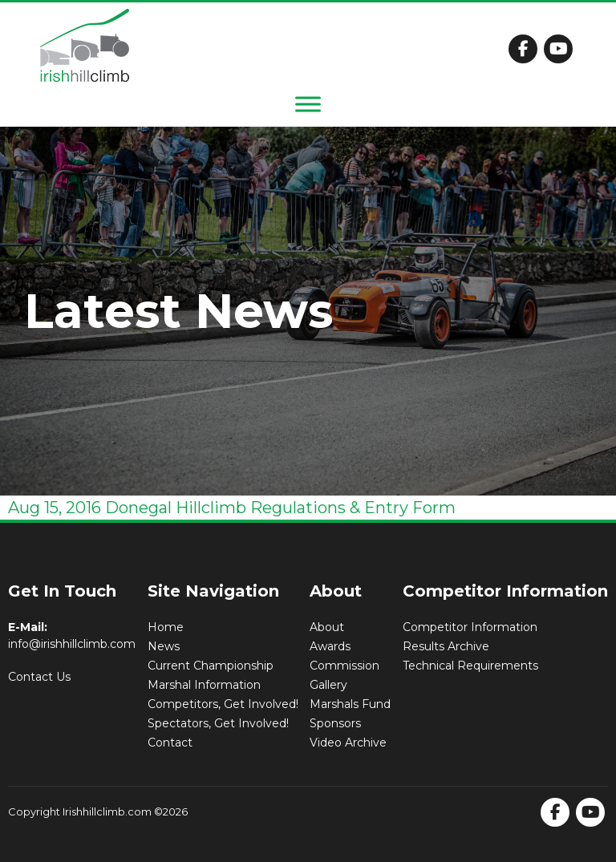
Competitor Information (470, 627)
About (327, 627)
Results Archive (446, 646)
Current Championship (211, 666)
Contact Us (39, 677)
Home (166, 627)
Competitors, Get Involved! (223, 704)
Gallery (328, 685)
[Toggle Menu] (308, 104)
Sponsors (335, 723)
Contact (170, 743)
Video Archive (348, 743)
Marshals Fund (350, 704)
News (164, 646)
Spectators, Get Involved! (218, 723)
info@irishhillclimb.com (72, 644)
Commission (344, 666)
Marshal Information (204, 685)
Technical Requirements (470, 666)
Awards (330, 646)
